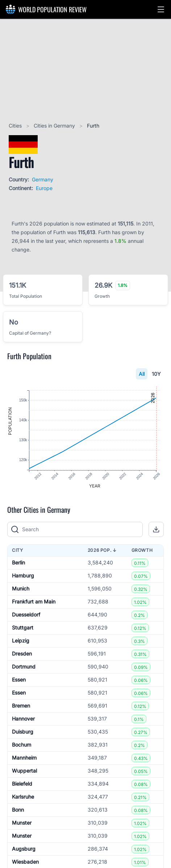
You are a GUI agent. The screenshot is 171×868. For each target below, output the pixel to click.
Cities (16, 126)
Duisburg (23, 732)
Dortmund (24, 667)
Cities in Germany (55, 126)
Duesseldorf (26, 615)
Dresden (22, 654)
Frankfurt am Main (34, 602)
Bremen (21, 706)
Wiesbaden (25, 862)
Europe (44, 188)
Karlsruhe (23, 797)
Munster (22, 823)
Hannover (23, 719)
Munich (21, 589)
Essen (19, 680)
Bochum (22, 745)
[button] (161, 9)
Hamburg (23, 576)
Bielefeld (22, 784)
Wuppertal (24, 771)
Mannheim (24, 758)
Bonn (18, 810)
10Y (156, 374)
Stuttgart (23, 628)
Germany (43, 179)
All (142, 374)
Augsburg (24, 849)
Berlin (18, 563)
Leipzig (21, 641)
